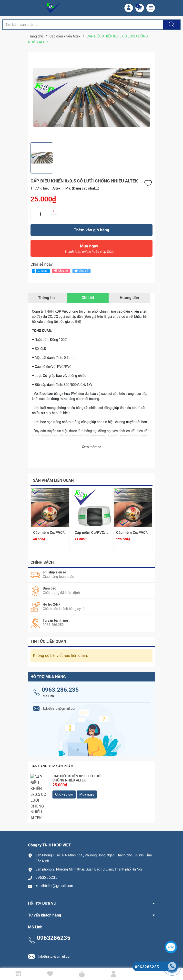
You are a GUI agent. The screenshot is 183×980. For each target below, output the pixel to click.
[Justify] (171, 25)
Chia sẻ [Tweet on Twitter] (81, 271)
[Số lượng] (40, 214)
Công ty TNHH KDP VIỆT (106, 959)
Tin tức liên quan (48, 639)
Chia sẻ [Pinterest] (60, 271)
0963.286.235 (60, 688)
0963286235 (46, 853)
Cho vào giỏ (64, 792)
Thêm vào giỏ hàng (91, 230)
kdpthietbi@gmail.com (55, 861)
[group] (91, 97)
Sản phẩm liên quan (53, 480)
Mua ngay (89, 250)
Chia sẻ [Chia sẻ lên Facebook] (40, 271)
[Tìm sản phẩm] (83, 25)
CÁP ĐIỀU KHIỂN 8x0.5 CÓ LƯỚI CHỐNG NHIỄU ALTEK (77, 776)
